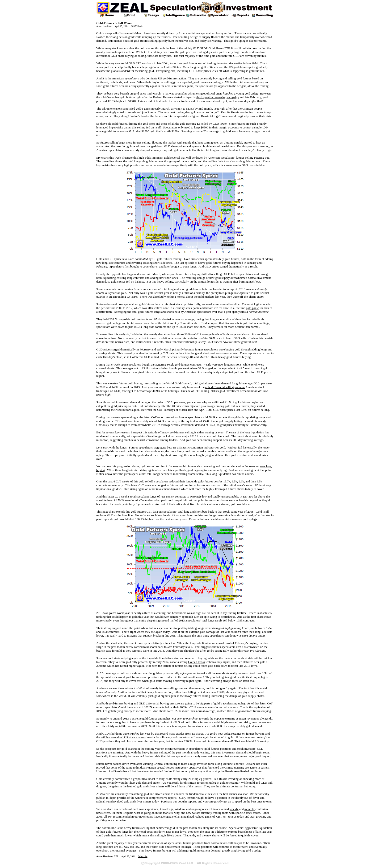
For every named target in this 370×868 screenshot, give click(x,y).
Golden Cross (196, 662)
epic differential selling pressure (225, 387)
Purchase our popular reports (179, 801)
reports (172, 798)
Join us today (236, 817)
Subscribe (143, 856)
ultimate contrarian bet (234, 786)
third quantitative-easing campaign (218, 97)
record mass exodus (172, 734)
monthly (250, 809)
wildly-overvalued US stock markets (123, 737)
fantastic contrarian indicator (197, 447)
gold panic (252, 308)
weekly (234, 809)
